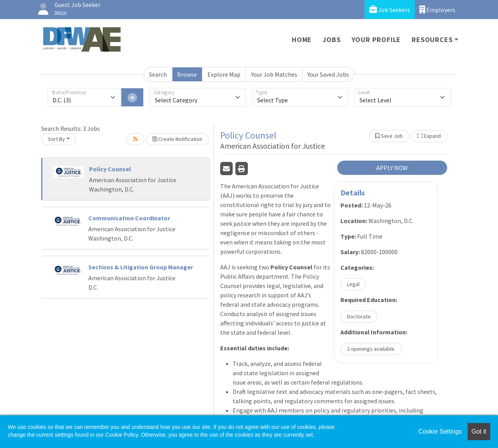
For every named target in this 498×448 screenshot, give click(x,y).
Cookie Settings (440, 431)
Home (302, 40)
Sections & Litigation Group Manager (141, 267)
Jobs (331, 40)
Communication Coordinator (129, 218)
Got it (479, 431)
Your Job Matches (274, 74)
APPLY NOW (392, 168)
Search (158, 74)
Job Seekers (390, 10)
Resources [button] (432, 40)
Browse (187, 74)
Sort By (56, 139)
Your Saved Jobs (328, 74)
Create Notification (177, 139)
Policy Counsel (110, 169)
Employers (437, 10)
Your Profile (376, 40)
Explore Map (224, 74)
